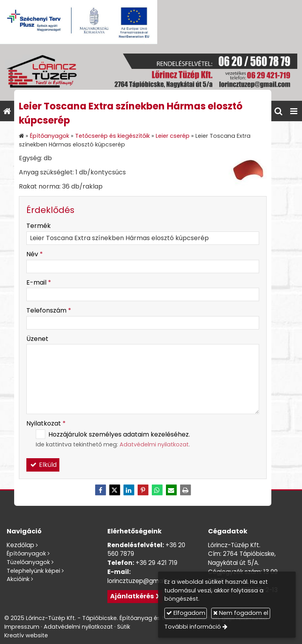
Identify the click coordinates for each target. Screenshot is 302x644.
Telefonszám (49, 310)
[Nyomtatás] (185, 490)
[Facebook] (100, 490)
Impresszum (22, 627)
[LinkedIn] (129, 490)
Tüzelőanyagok (28, 562)
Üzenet (37, 339)
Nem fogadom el (241, 613)
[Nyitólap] (151, 72)
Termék (39, 226)
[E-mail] (171, 490)
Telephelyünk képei (33, 571)
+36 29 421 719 (157, 563)
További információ (193, 627)
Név (35, 254)
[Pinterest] (143, 490)
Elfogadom (186, 613)
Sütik (124, 627)
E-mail (39, 282)
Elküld (43, 465)
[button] (294, 111)
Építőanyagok (26, 553)
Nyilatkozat (46, 423)
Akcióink (18, 579)
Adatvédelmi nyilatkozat (154, 444)
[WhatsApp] (157, 490)
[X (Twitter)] (114, 490)
